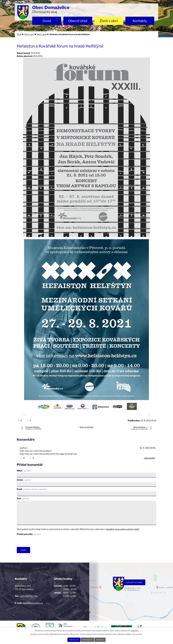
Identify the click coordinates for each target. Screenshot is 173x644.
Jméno (24, 480)
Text (23, 499)
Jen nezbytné (88, 640)
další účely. (135, 630)
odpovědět (149, 458)
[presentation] (34, 542)
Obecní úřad (78, 21)
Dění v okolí (42, 34)
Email (32, 489)
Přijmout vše (72, 640)
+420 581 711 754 (28, 597)
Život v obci (109, 21)
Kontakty (140, 21)
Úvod (47, 21)
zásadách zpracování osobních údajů (123, 529)
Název (24, 471)
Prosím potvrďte (29, 534)
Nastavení (102, 640)
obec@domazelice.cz (33, 604)
